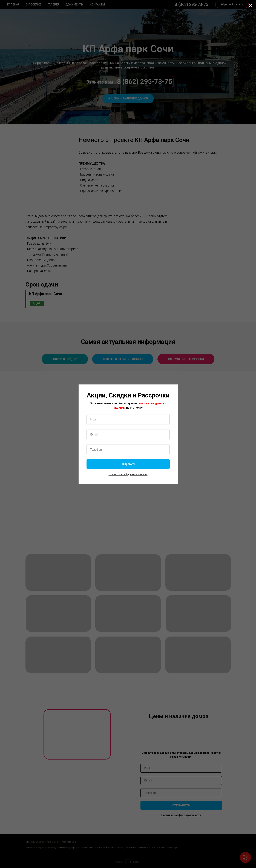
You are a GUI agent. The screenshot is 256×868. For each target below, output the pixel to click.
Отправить (128, 464)
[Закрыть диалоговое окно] (250, 6)
